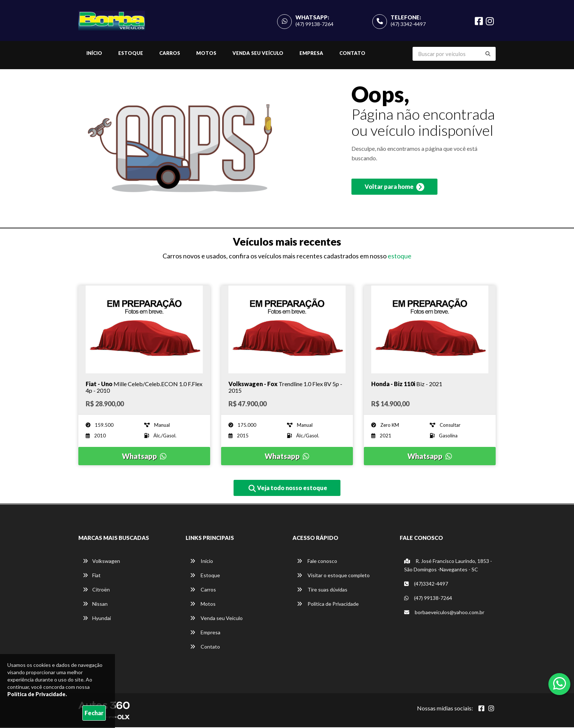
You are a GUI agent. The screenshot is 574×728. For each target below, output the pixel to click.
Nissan (95, 604)
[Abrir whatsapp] (560, 683)
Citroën (96, 590)
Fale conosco (317, 562)
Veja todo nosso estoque (288, 489)
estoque (400, 257)
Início (94, 54)
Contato (352, 54)
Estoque (131, 54)
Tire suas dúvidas (322, 590)
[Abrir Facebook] (481, 709)
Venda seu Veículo (258, 54)
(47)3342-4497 (426, 584)
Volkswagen (101, 562)
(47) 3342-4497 (408, 24)
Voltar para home (394, 188)
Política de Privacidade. (37, 694)
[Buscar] (488, 55)
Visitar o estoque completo (333, 576)
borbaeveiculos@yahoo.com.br (444, 613)
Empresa (311, 54)
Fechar (94, 713)
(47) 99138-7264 (314, 24)
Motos (206, 54)
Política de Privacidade (328, 604)
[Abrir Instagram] (491, 709)
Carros (170, 54)
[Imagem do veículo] (144, 330)
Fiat (92, 576)
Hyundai (97, 619)
